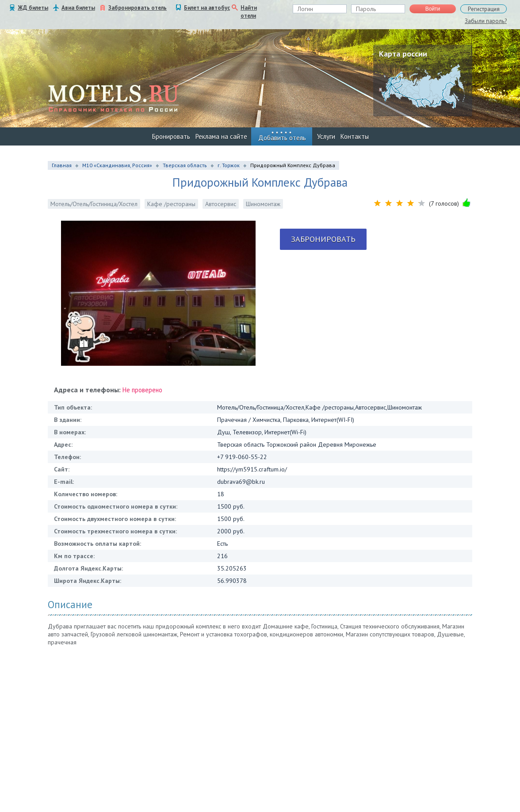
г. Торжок (229, 165)
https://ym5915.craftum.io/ (252, 469)
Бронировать (171, 136)
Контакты (355, 136)
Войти (433, 9)
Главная (62, 165)
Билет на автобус (207, 8)
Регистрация (484, 9)
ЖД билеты (33, 8)
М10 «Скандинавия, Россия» (117, 165)
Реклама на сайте (221, 136)
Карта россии (403, 54)
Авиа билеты (78, 8)
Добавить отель (282, 138)
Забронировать (323, 239)
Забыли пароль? (486, 21)
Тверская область (185, 165)
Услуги (326, 136)
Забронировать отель (138, 8)
